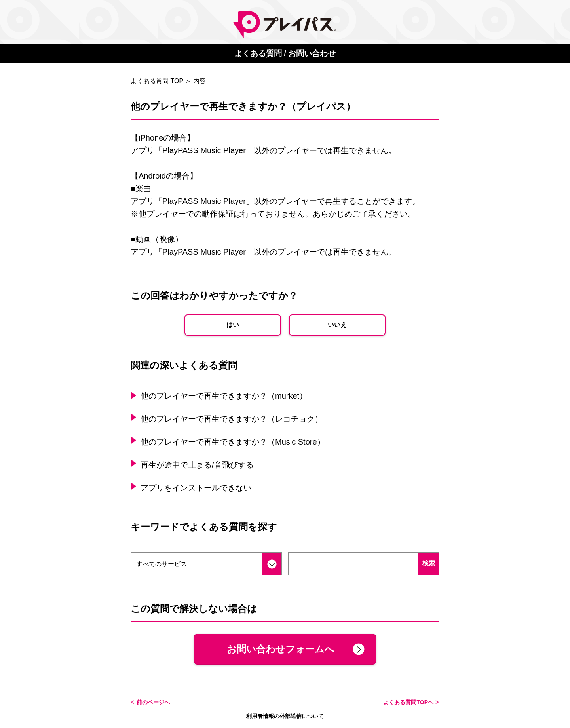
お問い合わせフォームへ (281, 649)
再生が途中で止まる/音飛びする (197, 465)
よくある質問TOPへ (408, 702)
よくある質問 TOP (157, 81)
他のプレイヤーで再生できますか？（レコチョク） (232, 419)
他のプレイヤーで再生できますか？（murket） (224, 396)
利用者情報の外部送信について (285, 716)
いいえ (337, 325)
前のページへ (153, 702)
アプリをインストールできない (196, 488)
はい (233, 325)
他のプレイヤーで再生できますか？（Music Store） (233, 442)
